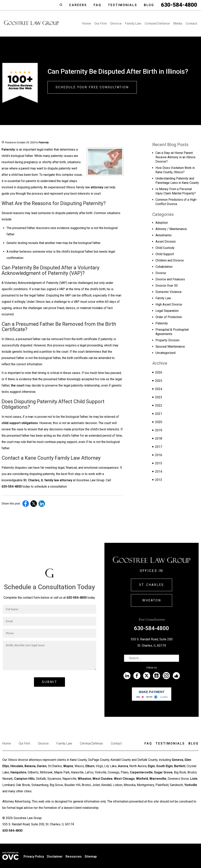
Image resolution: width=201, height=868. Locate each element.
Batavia (30, 766)
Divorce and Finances (170, 279)
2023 (157, 397)
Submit (49, 682)
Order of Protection (169, 317)
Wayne (68, 766)
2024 (157, 389)
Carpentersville (141, 772)
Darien (42, 766)
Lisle (194, 779)
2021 (157, 414)
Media (178, 23)
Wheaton (152, 600)
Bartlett (180, 766)
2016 (157, 455)
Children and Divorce (170, 260)
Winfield (142, 779)
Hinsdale (17, 766)
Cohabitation (164, 267)
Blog (149, 5)
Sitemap (91, 856)
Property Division (167, 340)
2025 (157, 381)
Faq (97, 5)
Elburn (90, 766)
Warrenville (158, 779)
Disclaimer (55, 856)
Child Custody (165, 248)
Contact (191, 23)
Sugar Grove (163, 772)
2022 (157, 405)
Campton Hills (24, 779)
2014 (157, 472)
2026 (157, 372)
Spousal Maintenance (170, 347)
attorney (97, 187)
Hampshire (18, 772)
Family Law (133, 23)
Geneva (177, 760)
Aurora (123, 766)
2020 (157, 422)
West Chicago (124, 779)
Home (87, 23)
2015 (157, 463)
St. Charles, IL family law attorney (48, 480)
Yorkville (191, 785)
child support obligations (20, 423)
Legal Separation (167, 311)
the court (18, 385)
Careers (78, 5)
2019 (157, 430)
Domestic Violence (169, 292)
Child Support (165, 254)
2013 (157, 480)
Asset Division (166, 242)
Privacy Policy (34, 856)
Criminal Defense (157, 23)
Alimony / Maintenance (171, 229)
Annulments (164, 235)
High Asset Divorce (169, 304)
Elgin (151, 766)
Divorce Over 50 (167, 286)
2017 (157, 447)
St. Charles (152, 585)
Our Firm (101, 23)
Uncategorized (165, 353)
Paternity (43, 142)
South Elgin (164, 766)
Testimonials (123, 5)
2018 (157, 439)
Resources (74, 856)
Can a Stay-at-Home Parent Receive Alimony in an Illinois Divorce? (175, 157)
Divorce (116, 23)
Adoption (162, 223)
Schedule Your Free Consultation (92, 87)
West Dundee (102, 779)
